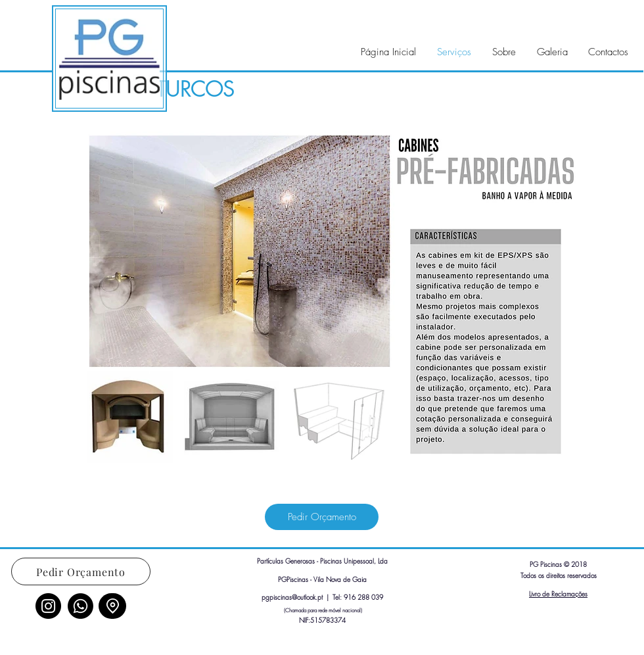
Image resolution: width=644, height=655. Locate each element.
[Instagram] (48, 606)
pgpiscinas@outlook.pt (292, 597)
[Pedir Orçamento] (322, 517)
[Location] (112, 606)
